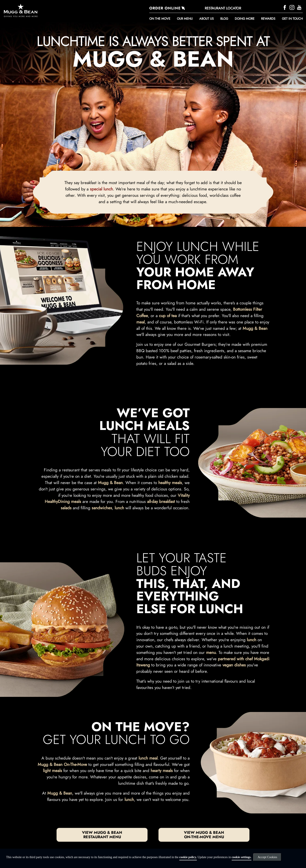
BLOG (224, 19)
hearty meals (162, 770)
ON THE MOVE (160, 19)
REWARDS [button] (268, 19)
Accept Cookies (267, 857)
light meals (52, 770)
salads (66, 508)
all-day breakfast (161, 501)
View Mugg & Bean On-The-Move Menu (204, 835)
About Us (206, 19)
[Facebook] (285, 7)
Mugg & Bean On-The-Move (62, 764)
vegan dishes (234, 665)
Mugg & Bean (255, 328)
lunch (119, 508)
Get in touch (292, 19)
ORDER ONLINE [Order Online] (165, 8)
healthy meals (170, 483)
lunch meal (148, 758)
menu (211, 652)
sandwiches (102, 508)
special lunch (101, 189)
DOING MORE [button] (245, 19)
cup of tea (168, 316)
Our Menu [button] (185, 19)
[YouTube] (300, 7)
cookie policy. (188, 857)
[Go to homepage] (48, 10)
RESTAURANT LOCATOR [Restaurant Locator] (223, 8)
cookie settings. (242, 857)
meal (141, 322)
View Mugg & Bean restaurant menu (102, 835)
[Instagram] (293, 7)
